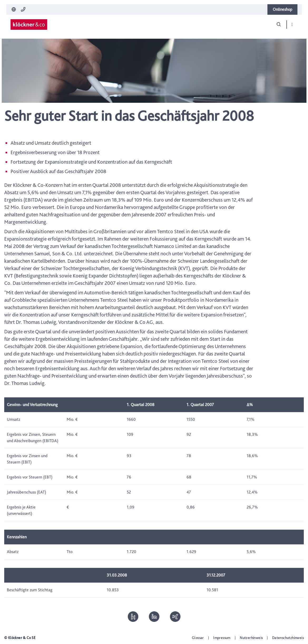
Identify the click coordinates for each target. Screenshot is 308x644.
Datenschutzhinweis (288, 638)
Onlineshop (282, 9)
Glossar (198, 638)
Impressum (222, 638)
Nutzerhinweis (251, 638)
